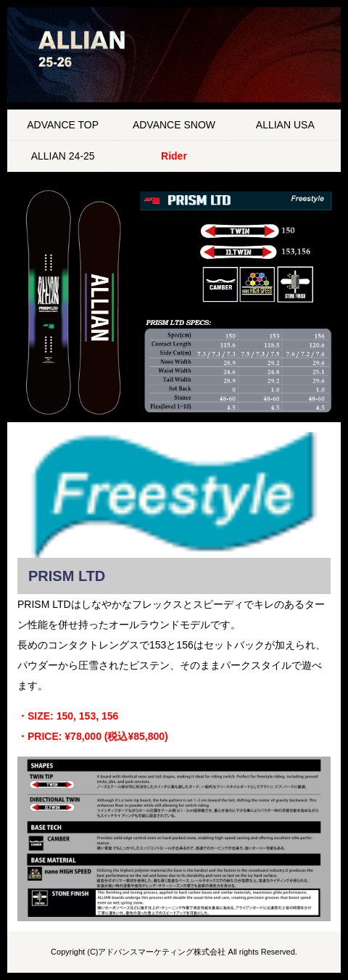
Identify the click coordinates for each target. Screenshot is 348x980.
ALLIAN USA (285, 125)
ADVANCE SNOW (174, 125)
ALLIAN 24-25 (63, 156)
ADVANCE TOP (63, 125)
